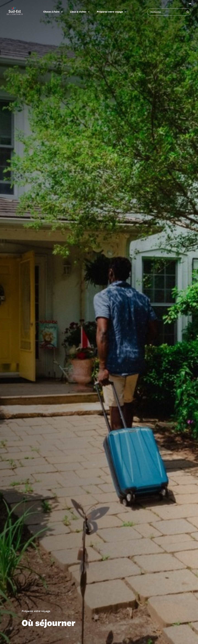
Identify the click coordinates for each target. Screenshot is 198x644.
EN (190, 4)
